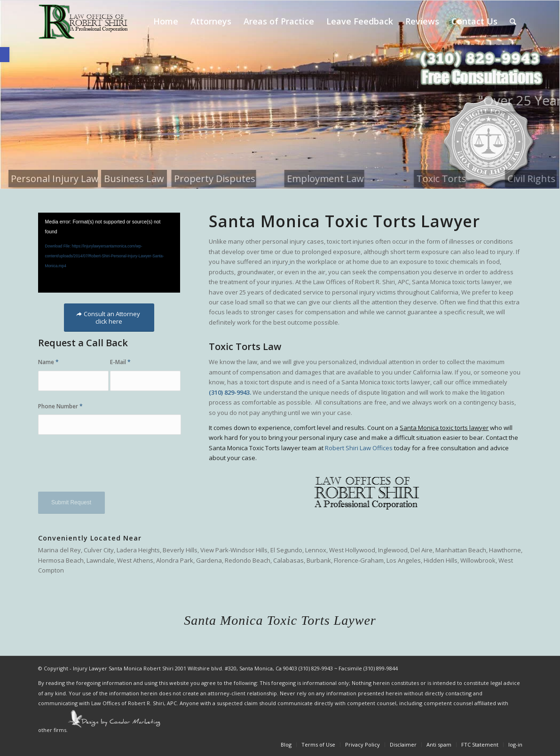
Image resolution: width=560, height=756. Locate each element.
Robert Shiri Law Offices (359, 448)
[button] (5, 55)
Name (48, 362)
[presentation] (110, 468)
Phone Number (60, 406)
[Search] (513, 21)
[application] (109, 253)
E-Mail (120, 362)
